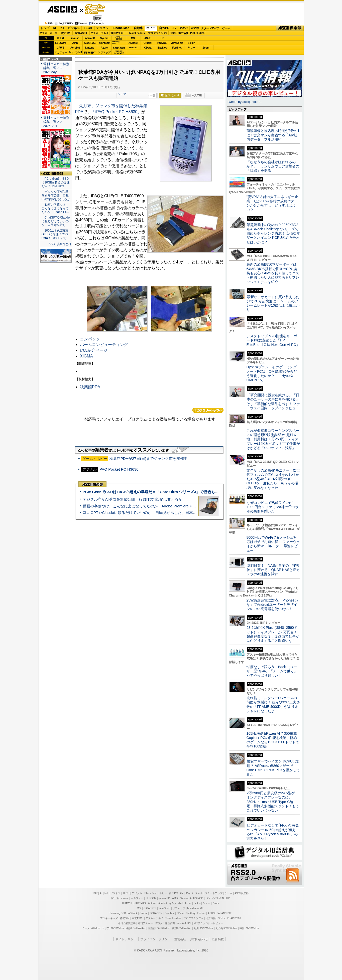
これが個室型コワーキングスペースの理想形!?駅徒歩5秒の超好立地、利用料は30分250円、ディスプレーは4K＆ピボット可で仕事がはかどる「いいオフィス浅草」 (273, 439)
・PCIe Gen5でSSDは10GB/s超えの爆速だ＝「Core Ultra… (56, 182)
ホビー (151, 28)
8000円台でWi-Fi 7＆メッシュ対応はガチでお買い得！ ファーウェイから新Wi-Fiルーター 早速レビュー (273, 544)
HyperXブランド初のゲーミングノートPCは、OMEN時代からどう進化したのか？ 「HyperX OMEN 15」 (272, 373)
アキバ (184, 28)
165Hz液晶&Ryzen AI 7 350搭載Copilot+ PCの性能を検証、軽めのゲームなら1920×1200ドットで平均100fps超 (273, 740)
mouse (75, 38)
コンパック (90, 339)
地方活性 (183, 33)
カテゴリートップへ (208, 410)
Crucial (148, 43)
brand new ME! (196, 908)
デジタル (102, 28)
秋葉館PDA (90, 387)
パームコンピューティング (104, 345)
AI (54, 28)
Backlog (162, 48)
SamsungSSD (116, 43)
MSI (133, 38)
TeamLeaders (137, 33)
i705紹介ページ (94, 350)
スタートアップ (210, 28)
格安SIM (65, 33)
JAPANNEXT (90, 52)
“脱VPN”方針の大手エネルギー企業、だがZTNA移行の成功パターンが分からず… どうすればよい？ (272, 203)
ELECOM (61, 43)
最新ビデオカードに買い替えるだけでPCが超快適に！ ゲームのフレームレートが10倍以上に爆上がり (273, 303)
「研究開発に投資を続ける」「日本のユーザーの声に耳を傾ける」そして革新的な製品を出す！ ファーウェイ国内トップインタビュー (273, 402)
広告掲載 (218, 939)
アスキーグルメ (99, 33)
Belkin (191, 43)
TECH (88, 28)
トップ (45, 28)
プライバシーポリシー (155, 939)
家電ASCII (81, 33)
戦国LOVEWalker (249, 928)
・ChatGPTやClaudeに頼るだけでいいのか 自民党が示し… (56, 221)
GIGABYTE (104, 43)
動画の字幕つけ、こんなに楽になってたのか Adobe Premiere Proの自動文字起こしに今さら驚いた (167, 506)
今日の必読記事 (127, 923)
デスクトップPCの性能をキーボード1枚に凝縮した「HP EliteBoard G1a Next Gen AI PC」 (273, 340)
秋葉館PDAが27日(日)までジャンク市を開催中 (148, 458)
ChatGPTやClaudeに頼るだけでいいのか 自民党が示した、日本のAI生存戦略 (149, 513)
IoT (62, 28)
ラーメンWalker (91, 928)
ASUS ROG (90, 43)
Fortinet (177, 48)
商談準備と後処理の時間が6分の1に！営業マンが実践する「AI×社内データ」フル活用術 (273, 135)
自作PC (164, 28)
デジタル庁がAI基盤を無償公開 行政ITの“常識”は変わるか (133, 499)
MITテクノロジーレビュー (208, 923)
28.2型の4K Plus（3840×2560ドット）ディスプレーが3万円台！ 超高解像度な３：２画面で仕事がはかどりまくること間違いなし (273, 634)
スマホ (195, 28)
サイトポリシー (126, 939)
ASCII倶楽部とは (60, 244)
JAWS (61, 48)
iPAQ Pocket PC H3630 (119, 469)
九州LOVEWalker (203, 928)
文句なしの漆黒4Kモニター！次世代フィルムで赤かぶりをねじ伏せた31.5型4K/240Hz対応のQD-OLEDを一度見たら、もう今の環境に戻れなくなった (273, 479)
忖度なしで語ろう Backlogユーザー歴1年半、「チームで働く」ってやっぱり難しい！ (272, 671)
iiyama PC (164, 898)
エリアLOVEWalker (113, 928)
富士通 (61, 38)
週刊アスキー (118, 33)
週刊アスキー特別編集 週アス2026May (56, 68)
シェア (122, 94)
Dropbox (133, 48)
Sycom (104, 38)
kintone (90, 48)
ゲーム (226, 28)
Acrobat (75, 48)
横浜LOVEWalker (136, 928)
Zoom (206, 48)
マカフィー (61, 52)
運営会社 (180, 939)
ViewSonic (177, 43)
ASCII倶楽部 (290, 28)
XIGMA (86, 356)
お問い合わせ (199, 939)
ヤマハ (191, 48)
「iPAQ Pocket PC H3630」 (116, 112)
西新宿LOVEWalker (159, 928)
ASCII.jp (62, 9)
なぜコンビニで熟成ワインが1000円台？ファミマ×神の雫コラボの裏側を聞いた (273, 507)
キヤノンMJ (75, 52)
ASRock (133, 43)
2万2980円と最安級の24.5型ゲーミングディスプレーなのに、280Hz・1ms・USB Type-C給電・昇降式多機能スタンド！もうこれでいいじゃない (273, 802)
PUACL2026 (197, 33)
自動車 (138, 28)
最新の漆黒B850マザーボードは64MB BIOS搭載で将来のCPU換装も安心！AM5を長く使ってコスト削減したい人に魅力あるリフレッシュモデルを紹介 (273, 273)
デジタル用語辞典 (165, 923)
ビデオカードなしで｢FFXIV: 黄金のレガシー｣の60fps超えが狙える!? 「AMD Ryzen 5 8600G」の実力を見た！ (273, 832)
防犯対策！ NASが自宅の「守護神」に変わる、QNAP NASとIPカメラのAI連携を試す (273, 570)
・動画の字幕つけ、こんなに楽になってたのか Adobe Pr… (55, 209)
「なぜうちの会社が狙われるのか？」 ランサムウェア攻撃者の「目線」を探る (273, 166)
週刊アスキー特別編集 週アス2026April (56, 122)
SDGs (173, 33)
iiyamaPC (90, 38)
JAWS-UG (140, 903)
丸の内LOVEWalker (226, 928)
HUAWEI (162, 43)
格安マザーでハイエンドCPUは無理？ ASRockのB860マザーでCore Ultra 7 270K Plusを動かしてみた (273, 768)
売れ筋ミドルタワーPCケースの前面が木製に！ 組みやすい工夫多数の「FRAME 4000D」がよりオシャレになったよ (273, 704)
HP (162, 38)
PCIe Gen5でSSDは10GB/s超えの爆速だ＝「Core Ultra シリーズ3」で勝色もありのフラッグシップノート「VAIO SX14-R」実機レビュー (200, 492)
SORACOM (156, 913)
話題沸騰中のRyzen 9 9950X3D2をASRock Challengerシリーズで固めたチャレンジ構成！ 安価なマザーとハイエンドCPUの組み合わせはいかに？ (273, 233)
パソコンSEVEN (119, 38)
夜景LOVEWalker (182, 928)
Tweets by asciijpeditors (244, 102)
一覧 (153, 95)
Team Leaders (173, 918)
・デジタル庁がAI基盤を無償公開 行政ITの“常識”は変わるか (56, 195)
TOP (95, 893)
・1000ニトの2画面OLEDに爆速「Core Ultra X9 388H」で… (56, 234)
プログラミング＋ (193, 918)
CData (148, 48)
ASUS (148, 38)
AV (174, 28)
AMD (75, 43)
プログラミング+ (158, 33)
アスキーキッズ (48, 33)
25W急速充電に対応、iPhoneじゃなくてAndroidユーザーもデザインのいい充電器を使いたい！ (273, 605)
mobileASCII (184, 923)
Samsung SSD (118, 913)
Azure (104, 48)
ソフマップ (104, 52)
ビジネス (74, 28)
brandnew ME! (119, 52)
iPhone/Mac (121, 28)
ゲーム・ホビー (95, 9)
